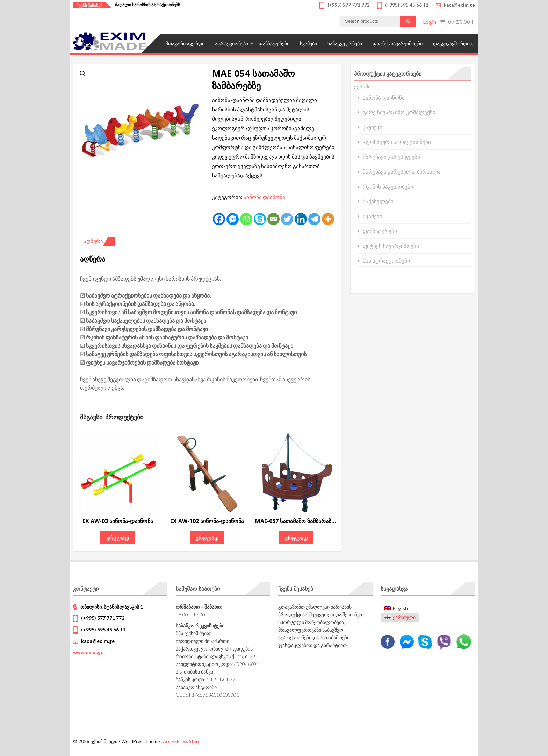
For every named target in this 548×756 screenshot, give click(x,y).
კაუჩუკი (373, 127)
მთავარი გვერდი (185, 43)
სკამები (308, 43)
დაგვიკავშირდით (453, 43)
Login (430, 22)
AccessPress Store (182, 741)
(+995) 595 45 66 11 (103, 629)
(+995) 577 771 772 (103, 618)
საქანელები (378, 201)
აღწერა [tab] (93, 241)
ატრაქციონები (232, 43)
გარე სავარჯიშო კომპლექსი (399, 112)
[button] (83, 74)
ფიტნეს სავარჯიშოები (398, 43)
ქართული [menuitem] (404, 617)
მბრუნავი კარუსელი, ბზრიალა (402, 172)
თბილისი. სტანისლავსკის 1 (112, 607)
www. (88, 652)
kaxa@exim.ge (98, 641)
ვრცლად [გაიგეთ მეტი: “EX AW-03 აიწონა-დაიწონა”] (118, 538)
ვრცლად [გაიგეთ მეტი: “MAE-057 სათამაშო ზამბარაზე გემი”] (296, 538)
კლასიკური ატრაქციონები (397, 142)
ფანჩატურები (274, 43)
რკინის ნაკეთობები (388, 187)
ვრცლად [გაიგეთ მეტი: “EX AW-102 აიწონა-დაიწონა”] (207, 538)
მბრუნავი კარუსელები (391, 157)
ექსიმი (362, 86)
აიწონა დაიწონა (264, 197)
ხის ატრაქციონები (386, 261)
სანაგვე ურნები (345, 43)
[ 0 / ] (456, 22)
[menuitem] (400, 608)
